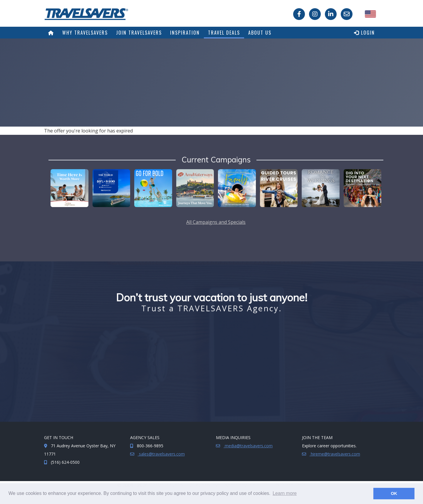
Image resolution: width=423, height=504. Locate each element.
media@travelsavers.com (248, 446)
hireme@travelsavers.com (335, 454)
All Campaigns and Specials (216, 222)
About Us (260, 33)
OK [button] (394, 493)
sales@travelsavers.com (161, 454)
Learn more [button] (285, 493)
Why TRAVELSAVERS (85, 33)
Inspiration (185, 33)
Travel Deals (224, 33)
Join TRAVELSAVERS (139, 33)
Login (364, 33)
